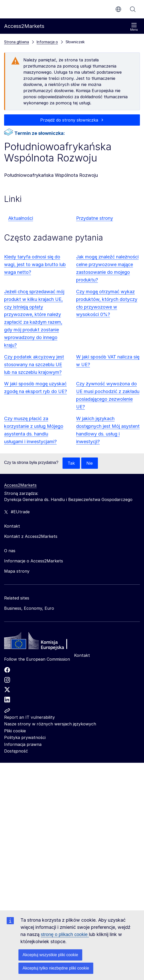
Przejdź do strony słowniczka (69, 120)
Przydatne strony (95, 218)
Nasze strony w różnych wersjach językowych (50, 724)
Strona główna (17, 42)
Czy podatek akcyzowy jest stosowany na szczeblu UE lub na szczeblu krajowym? (34, 364)
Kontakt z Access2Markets (31, 536)
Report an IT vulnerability (29, 717)
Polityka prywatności (25, 737)
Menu (134, 27)
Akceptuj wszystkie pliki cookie (50, 955)
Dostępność (16, 751)
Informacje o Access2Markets (34, 561)
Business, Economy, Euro (29, 608)
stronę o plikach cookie (65, 934)
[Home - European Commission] (41, 642)
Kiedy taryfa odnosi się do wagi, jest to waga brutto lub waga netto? (35, 264)
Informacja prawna (23, 744)
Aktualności (21, 218)
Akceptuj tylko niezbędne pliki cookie (56, 968)
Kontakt (82, 655)
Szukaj (133, 9)
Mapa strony (17, 571)
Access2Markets (20, 485)
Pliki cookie (15, 731)
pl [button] (118, 9)
